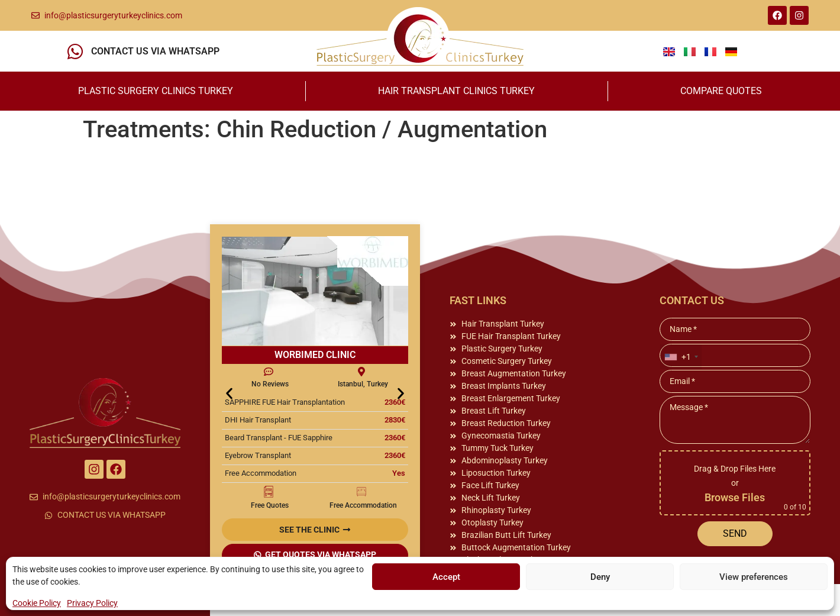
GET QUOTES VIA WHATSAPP (321, 554)
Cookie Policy (37, 603)
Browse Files (735, 497)
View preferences (754, 577)
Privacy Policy (92, 603)
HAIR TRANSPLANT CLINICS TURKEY (456, 91)
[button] (229, 393)
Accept (446, 577)
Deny (600, 577)
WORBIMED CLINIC (315, 355)
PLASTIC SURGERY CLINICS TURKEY (156, 91)
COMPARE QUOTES (721, 91)
